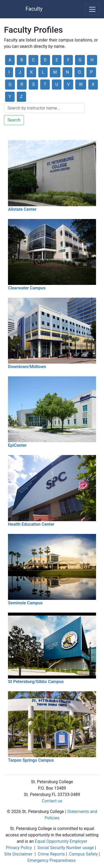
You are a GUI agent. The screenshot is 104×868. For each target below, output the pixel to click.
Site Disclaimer (18, 854)
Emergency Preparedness (51, 860)
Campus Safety (84, 854)
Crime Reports (51, 854)
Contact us (52, 801)
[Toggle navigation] (92, 9)
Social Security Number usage (66, 848)
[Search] (44, 108)
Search (14, 120)
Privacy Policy (19, 848)
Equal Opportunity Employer (61, 841)
